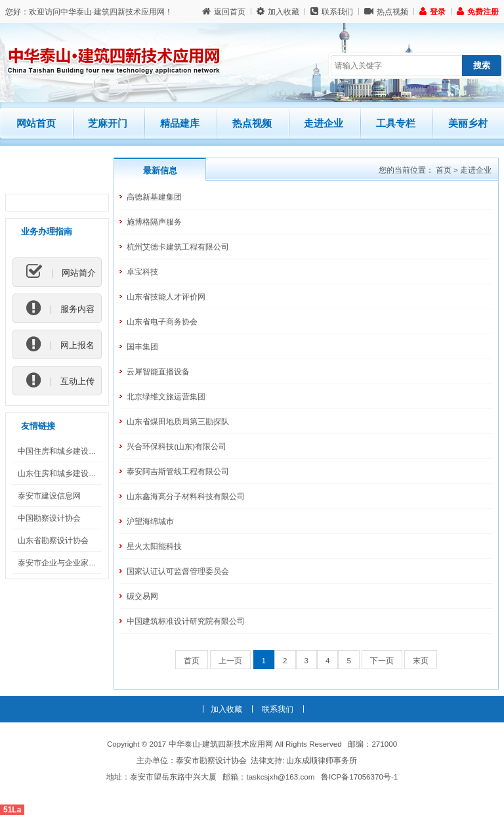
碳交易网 (142, 596)
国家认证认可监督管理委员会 (178, 571)
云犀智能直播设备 (158, 371)
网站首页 (36, 123)
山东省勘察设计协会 (53, 540)
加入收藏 (278, 11)
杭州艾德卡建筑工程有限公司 (178, 247)
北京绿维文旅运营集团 (166, 396)
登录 (432, 11)
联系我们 (332, 11)
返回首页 (224, 11)
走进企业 (324, 123)
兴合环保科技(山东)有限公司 (177, 446)
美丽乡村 (468, 123)
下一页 (382, 660)
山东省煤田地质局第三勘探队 (178, 421)
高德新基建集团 (154, 197)
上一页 (230, 660)
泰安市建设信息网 (49, 496)
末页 (421, 660)
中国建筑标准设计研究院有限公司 (186, 621)
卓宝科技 (142, 272)
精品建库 (186, 118)
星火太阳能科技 (154, 546)
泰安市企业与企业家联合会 (65, 562)
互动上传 (60, 381)
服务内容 (60, 309)
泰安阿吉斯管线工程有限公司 (178, 471)
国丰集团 (142, 346)
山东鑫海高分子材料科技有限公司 (186, 496)
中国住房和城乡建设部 (57, 451)
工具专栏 (396, 123)
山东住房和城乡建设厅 (57, 473)
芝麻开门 (114, 118)
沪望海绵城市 (150, 521)
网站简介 (61, 273)
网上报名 (60, 345)
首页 (444, 170)
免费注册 (478, 11)
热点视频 (386, 11)
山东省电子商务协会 (162, 321)
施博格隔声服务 (154, 222)
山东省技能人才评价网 (166, 297)
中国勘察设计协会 (49, 518)
